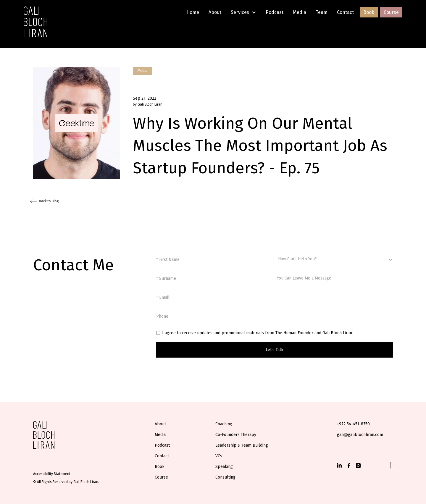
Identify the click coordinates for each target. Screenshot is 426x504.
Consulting (225, 477)
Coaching (224, 424)
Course (391, 12)
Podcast (275, 12)
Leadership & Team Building (242, 445)
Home (193, 12)
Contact (345, 12)
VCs (219, 456)
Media (300, 12)
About (215, 12)
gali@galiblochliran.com (360, 435)
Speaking (224, 467)
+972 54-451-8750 (353, 424)
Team (322, 12)
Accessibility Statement (52, 474)
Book (369, 12)
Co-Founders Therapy (236, 435)
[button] (243, 12)
